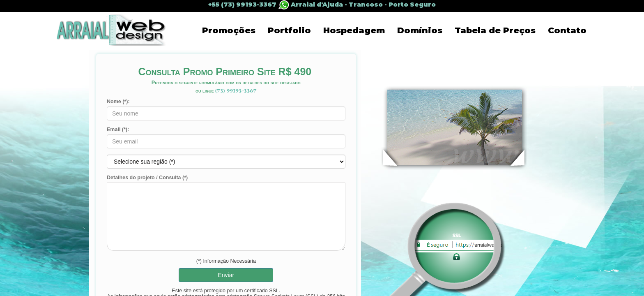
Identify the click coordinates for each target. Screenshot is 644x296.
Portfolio (289, 30)
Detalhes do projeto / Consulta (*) (147, 178)
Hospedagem (354, 30)
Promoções (229, 30)
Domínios (420, 30)
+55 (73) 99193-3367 (250, 5)
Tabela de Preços (495, 30)
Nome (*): (118, 102)
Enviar (226, 275)
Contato (567, 30)
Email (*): (118, 129)
